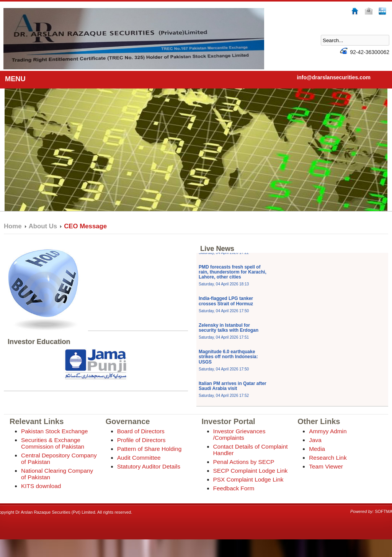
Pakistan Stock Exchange (55, 431)
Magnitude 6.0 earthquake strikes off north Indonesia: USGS (228, 363)
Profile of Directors (141, 440)
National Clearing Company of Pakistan (57, 474)
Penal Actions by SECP (244, 462)
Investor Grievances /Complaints (239, 434)
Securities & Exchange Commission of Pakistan (53, 443)
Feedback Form (234, 488)
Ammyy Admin (328, 431)
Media (317, 449)
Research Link (328, 458)
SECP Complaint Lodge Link (251, 471)
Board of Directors (141, 431)
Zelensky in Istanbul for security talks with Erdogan (229, 334)
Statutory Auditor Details (149, 466)
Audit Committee (139, 458)
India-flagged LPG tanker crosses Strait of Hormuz (226, 308)
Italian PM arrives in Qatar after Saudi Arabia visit (233, 393)
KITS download (41, 486)
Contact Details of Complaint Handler (251, 450)
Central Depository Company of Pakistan (59, 459)
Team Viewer (326, 466)
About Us (43, 226)
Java (315, 440)
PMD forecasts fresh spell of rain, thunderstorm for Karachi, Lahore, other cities (233, 279)
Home (13, 226)
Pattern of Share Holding (149, 449)
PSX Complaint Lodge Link (248, 479)
